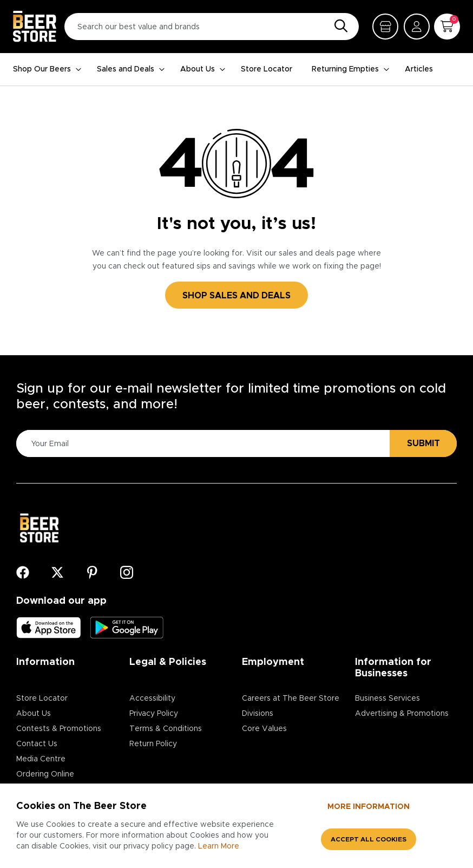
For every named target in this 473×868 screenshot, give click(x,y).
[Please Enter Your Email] (201, 444)
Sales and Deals (131, 69)
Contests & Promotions (59, 729)
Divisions (258, 714)
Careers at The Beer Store (291, 699)
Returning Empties (351, 69)
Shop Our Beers (47, 69)
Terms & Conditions (166, 729)
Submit (423, 443)
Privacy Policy (154, 714)
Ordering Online (45, 774)
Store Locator (267, 69)
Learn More (219, 846)
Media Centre (41, 759)
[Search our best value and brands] (212, 27)
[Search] (338, 27)
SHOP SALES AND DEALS (236, 296)
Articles (419, 69)
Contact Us (37, 744)
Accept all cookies (369, 839)
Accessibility (152, 699)
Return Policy (153, 744)
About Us (203, 69)
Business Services (387, 699)
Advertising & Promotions (402, 714)
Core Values (264, 729)
